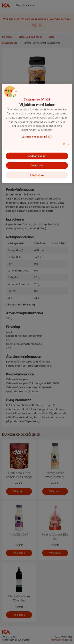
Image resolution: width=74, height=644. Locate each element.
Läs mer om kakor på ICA (37, 137)
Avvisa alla (37, 165)
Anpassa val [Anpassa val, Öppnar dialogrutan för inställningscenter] (37, 175)
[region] (37, 133)
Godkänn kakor (37, 156)
